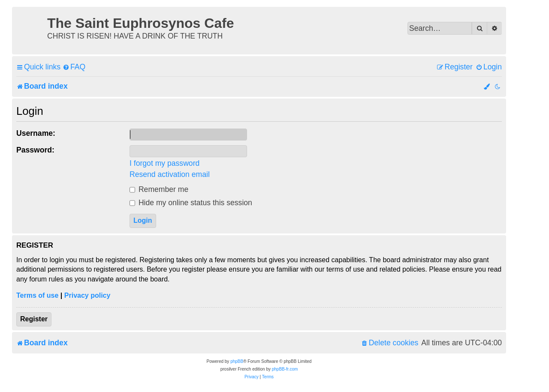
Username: (36, 133)
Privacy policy (87, 295)
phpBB (237, 361)
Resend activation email (170, 174)
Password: (35, 150)
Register (34, 319)
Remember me (159, 189)
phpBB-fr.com (285, 369)
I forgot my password (164, 163)
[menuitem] (74, 67)
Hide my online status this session (191, 203)
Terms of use (37, 295)
